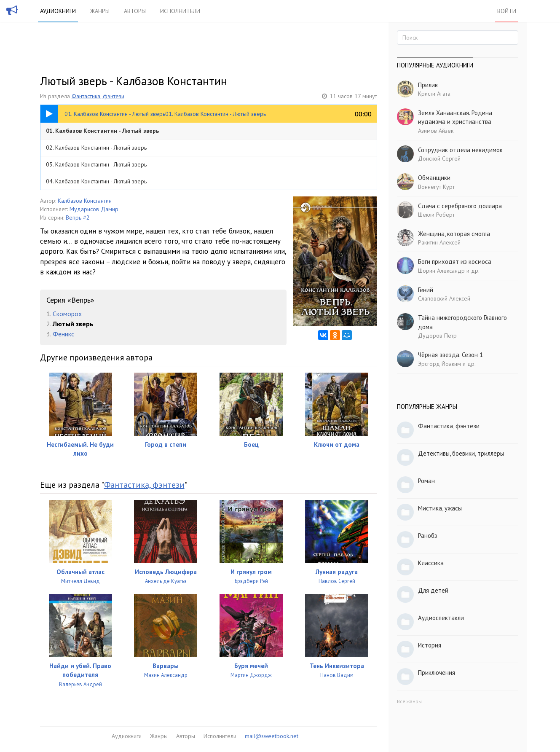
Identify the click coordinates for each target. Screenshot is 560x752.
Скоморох (67, 314)
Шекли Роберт (436, 215)
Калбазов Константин (85, 201)
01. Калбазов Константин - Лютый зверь (102, 131)
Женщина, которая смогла (454, 234)
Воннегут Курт (436, 187)
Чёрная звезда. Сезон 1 (450, 355)
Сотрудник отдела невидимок (460, 150)
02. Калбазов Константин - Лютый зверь (96, 148)
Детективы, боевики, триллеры (461, 453)
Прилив (428, 85)
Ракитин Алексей (439, 242)
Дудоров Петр (437, 336)
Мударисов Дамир (94, 209)
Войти (507, 11)
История (430, 645)
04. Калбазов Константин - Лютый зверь (96, 181)
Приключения (437, 673)
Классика (431, 563)
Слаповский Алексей (444, 298)
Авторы (135, 11)
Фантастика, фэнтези (98, 96)
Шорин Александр (441, 271)
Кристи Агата (434, 94)
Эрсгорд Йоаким (439, 364)
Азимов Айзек (436, 131)
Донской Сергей (439, 158)
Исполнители (180, 11)
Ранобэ (428, 536)
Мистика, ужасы (440, 508)
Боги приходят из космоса (455, 262)
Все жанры (409, 701)
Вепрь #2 (78, 218)
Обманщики (434, 178)
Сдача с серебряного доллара (460, 206)
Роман (426, 481)
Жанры (100, 11)
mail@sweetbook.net (272, 736)
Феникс (63, 334)
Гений (426, 290)
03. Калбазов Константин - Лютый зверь (96, 164)
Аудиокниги (58, 11)
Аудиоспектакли (441, 618)
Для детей (433, 590)
